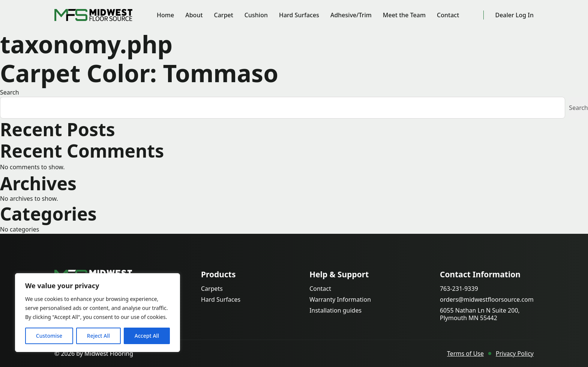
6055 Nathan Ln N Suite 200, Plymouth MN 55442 (480, 314)
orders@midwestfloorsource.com (487, 300)
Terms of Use (465, 353)
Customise (49, 336)
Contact (448, 15)
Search (10, 92)
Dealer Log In (514, 15)
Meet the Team (404, 15)
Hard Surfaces (299, 15)
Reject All (98, 336)
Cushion (256, 15)
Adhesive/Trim (351, 15)
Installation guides (335, 311)
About (194, 15)
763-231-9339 (459, 289)
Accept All (147, 336)
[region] (97, 313)
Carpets (212, 289)
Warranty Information (340, 300)
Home (165, 15)
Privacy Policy (515, 353)
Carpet (224, 15)
